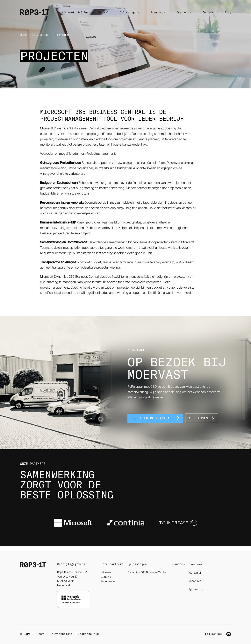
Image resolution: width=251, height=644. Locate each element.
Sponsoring (196, 589)
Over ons (196, 564)
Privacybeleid (61, 634)
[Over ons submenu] (191, 12)
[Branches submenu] (165, 12)
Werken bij (195, 573)
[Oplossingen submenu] (138, 12)
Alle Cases (198, 418)
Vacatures (195, 581)
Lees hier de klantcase (152, 418)
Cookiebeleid (88, 634)
